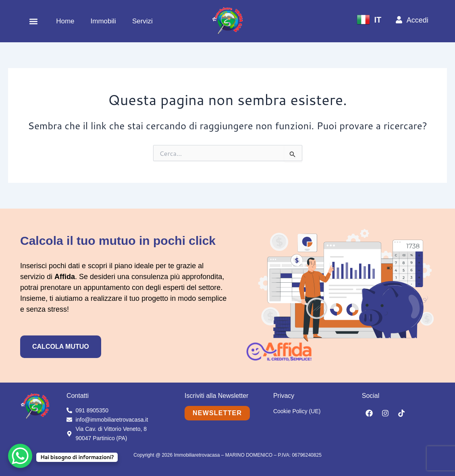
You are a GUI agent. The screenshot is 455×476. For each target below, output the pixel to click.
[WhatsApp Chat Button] (20, 456)
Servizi (142, 21)
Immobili (103, 21)
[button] (33, 21)
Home (65, 21)
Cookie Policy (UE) (297, 411)
